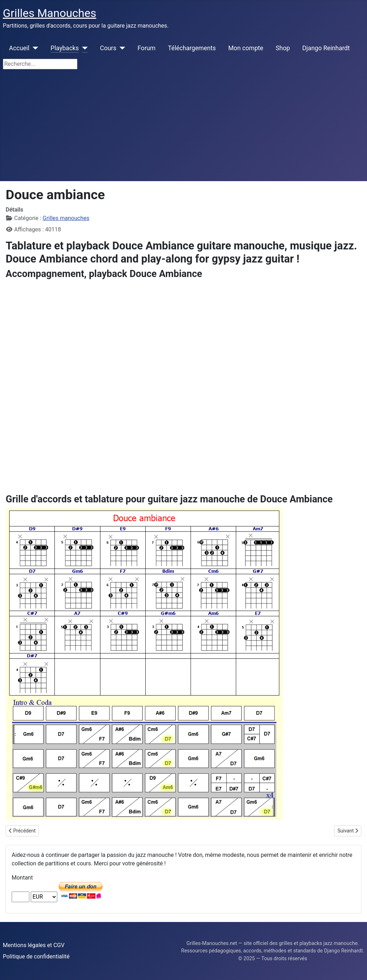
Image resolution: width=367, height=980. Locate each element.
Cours (108, 48)
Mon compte (246, 48)
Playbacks (65, 48)
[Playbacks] (83, 48)
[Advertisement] (183, 128)
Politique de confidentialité (36, 956)
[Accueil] (34, 48)
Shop (283, 48)
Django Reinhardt (326, 48)
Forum (147, 48)
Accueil (19, 48)
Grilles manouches (66, 218)
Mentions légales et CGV (34, 945)
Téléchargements (192, 48)
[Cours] (121, 48)
